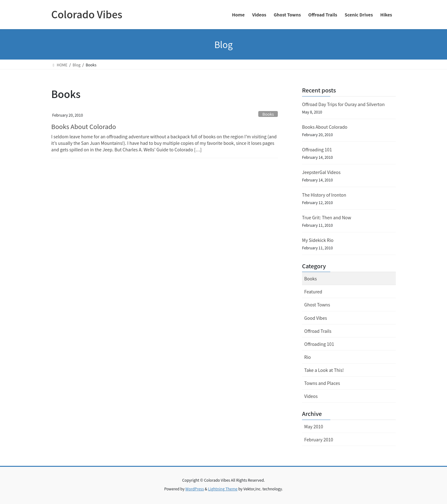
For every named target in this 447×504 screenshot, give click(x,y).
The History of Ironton (324, 195)
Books (268, 114)
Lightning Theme (223, 489)
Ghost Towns (317, 305)
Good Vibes (316, 318)
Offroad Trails (318, 331)
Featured (313, 292)
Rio (307, 357)
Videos (311, 396)
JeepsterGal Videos (321, 172)
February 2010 (319, 439)
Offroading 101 (317, 149)
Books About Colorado (84, 126)
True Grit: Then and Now (327, 217)
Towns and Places (322, 383)
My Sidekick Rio (318, 240)
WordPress (195, 489)
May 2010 (314, 426)
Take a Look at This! (324, 370)
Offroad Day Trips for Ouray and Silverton (343, 104)
